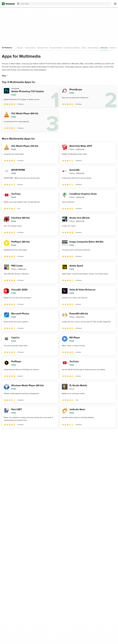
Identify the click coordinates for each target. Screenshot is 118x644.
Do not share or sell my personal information (70, 580)
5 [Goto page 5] (29, 433)
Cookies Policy (67, 575)
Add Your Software (39, 571)
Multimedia (104, 48)
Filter (5, 76)
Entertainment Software (72, 48)
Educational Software (56, 48)
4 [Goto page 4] (22, 433)
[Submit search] (18, 4)
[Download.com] (8, 4)
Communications (30, 48)
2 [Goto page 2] (10, 433)
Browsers (20, 48)
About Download (38, 567)
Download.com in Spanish (41, 579)
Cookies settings (68, 586)
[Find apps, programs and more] (64, 4)
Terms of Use (66, 571)
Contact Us (36, 575)
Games (84, 48)
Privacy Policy (66, 567)
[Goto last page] (112, 433)
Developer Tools (43, 48)
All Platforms (8, 48)
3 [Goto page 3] (16, 433)
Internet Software (93, 48)
